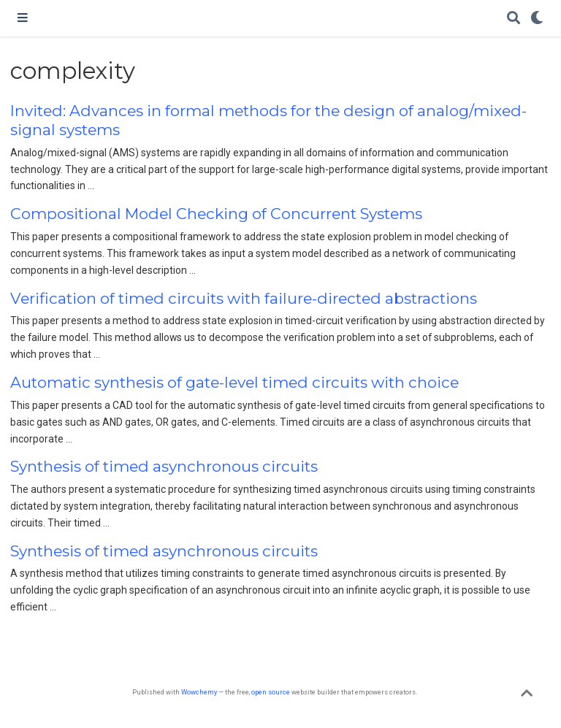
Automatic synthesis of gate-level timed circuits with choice (234, 382)
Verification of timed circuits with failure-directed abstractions (244, 298)
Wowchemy (199, 692)
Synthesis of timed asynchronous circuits (164, 466)
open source (271, 692)
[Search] (514, 19)
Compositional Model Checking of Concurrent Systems (216, 214)
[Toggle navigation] (23, 18)
